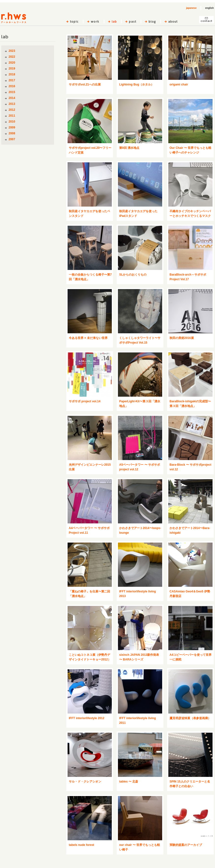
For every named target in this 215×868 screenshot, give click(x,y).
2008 (12, 133)
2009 (12, 127)
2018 (12, 74)
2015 (12, 92)
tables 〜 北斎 (129, 782)
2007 (12, 139)
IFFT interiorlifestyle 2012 (87, 718)
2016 (12, 86)
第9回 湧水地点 (129, 148)
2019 (12, 69)
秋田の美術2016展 (182, 338)
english (209, 8)
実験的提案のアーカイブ (186, 845)
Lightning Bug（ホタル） (136, 84)
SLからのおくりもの (133, 275)
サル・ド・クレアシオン (85, 782)
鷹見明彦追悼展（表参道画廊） (190, 718)
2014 (12, 98)
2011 (12, 116)
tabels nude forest (81, 845)
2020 (12, 63)
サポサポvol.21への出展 (85, 84)
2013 (12, 104)
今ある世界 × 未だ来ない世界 (88, 338)
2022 (12, 57)
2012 (12, 110)
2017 (12, 80)
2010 (12, 122)
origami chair (179, 84)
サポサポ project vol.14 (85, 401)
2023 (12, 51)
